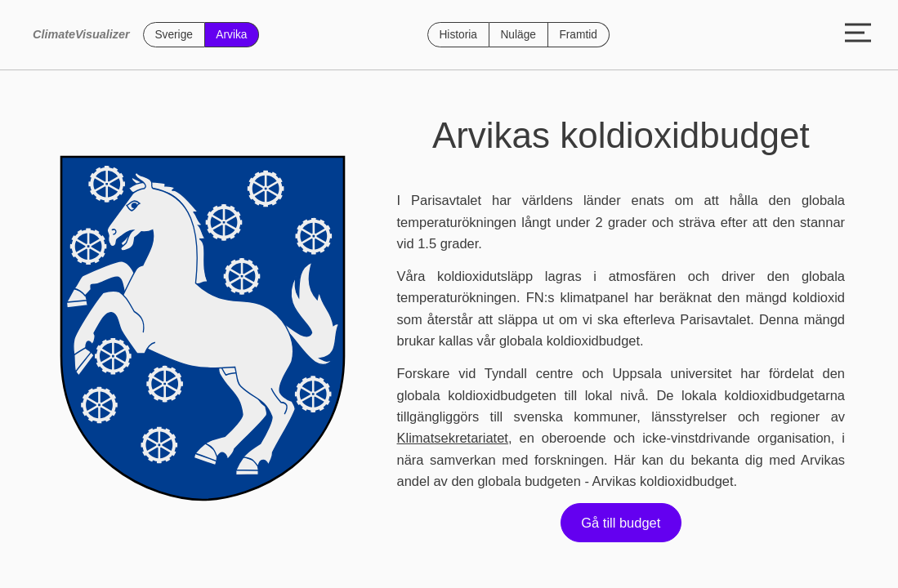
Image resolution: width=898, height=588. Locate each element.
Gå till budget (621, 523)
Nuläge (518, 35)
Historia (458, 35)
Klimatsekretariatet (453, 438)
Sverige (174, 35)
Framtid (578, 35)
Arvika (231, 35)
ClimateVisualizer (81, 34)
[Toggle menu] (858, 34)
